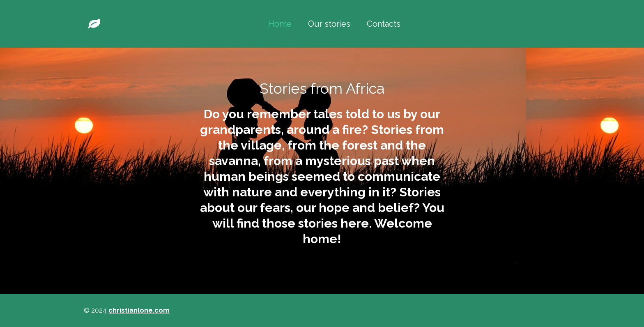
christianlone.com (139, 310)
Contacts (384, 24)
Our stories (329, 24)
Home (280, 24)
